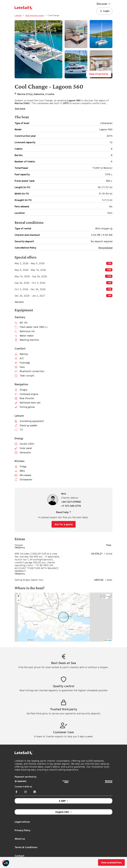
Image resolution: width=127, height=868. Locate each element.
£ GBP (63, 801)
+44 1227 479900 (71, 502)
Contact (19, 856)
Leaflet (108, 640)
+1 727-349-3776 (71, 506)
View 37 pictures (99, 74)
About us (20, 839)
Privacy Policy (22, 830)
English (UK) (63, 812)
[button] (104, 4)
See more (19, 302)
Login (104, 11)
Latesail (18, 15)
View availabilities (111, 862)
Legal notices (22, 822)
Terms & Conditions (26, 847)
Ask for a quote (64, 524)
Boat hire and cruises (35, 15)
